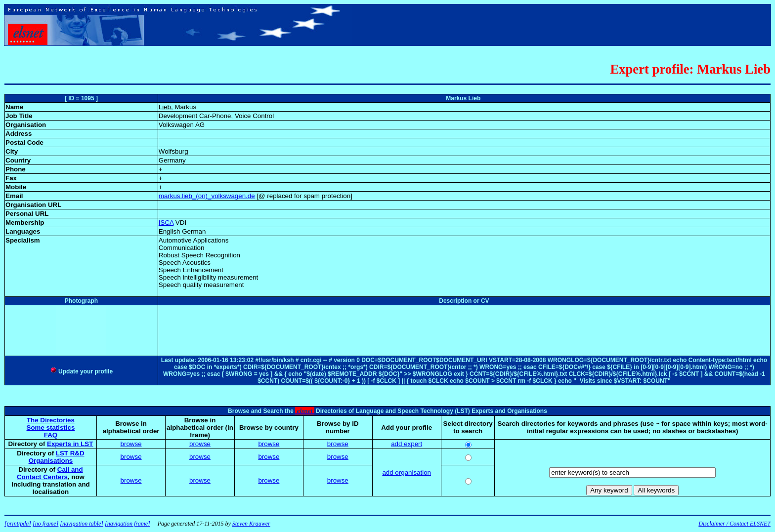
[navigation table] (82, 524)
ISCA (166, 223)
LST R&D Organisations (57, 457)
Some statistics (51, 428)
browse (131, 444)
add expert (407, 444)
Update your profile (81, 371)
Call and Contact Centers (50, 473)
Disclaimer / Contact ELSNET (734, 524)
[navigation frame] (128, 524)
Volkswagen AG (182, 125)
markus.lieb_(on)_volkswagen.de (207, 196)
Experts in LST (70, 444)
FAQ (51, 435)
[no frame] (45, 524)
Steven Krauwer (251, 524)
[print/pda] (18, 524)
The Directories (51, 420)
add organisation (407, 472)
